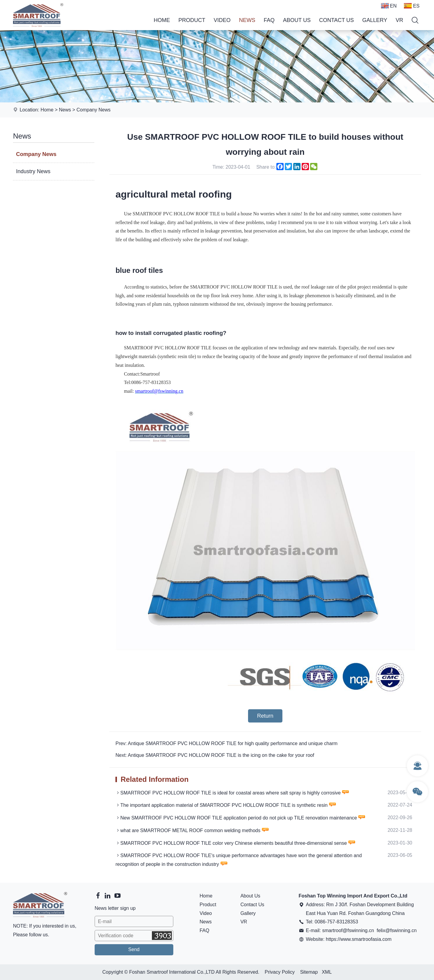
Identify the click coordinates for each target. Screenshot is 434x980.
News (247, 20)
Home (162, 20)
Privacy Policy (280, 972)
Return (265, 716)
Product (192, 20)
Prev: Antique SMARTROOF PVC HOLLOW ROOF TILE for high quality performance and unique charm (226, 743)
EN (389, 6)
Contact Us (337, 20)
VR (399, 20)
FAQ (269, 20)
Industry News (33, 171)
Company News (94, 110)
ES (412, 6)
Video (222, 20)
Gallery (375, 20)
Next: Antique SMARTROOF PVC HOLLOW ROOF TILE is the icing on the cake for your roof (215, 755)
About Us (297, 20)
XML (327, 972)
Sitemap (309, 972)
